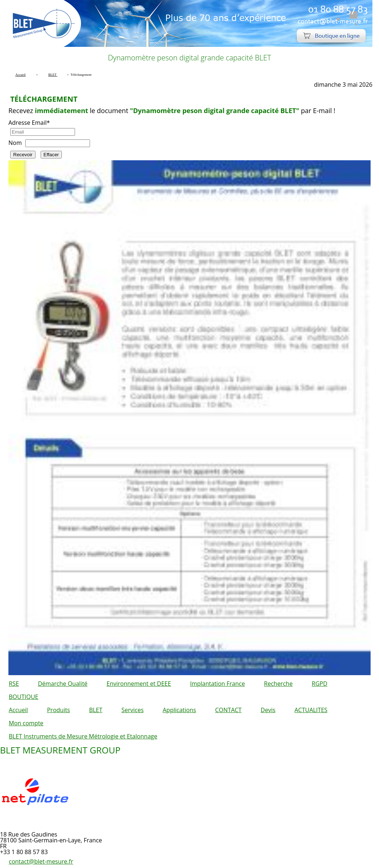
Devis (268, 710)
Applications (179, 710)
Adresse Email (29, 123)
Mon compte (26, 723)
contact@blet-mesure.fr (41, 861)
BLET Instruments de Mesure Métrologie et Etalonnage (83, 736)
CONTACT (228, 710)
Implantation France (218, 684)
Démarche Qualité (63, 684)
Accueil (18, 710)
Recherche (278, 684)
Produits (58, 710)
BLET (95, 710)
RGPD (320, 684)
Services (133, 710)
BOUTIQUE (24, 697)
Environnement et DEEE (139, 684)
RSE (14, 684)
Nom (15, 143)
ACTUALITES (311, 710)
